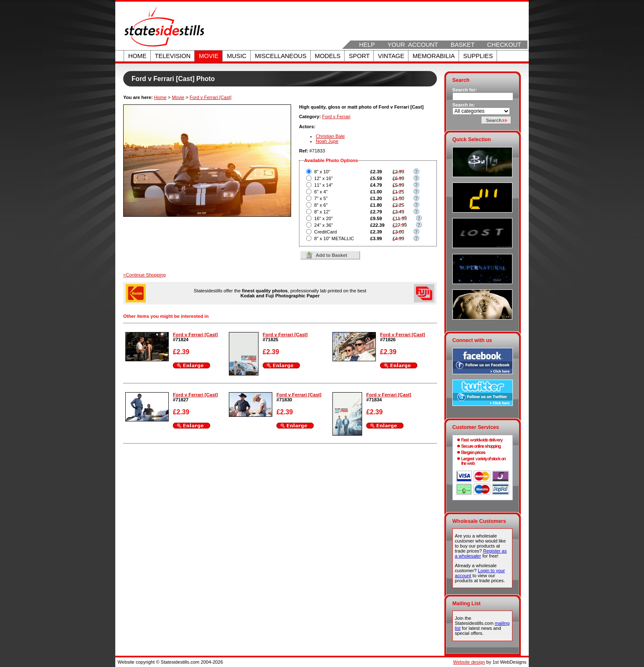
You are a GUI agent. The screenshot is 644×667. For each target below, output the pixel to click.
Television (173, 56)
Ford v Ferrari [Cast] (210, 97)
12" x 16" (323, 178)
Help (367, 45)
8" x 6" (321, 205)
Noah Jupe (327, 141)
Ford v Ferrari (336, 117)
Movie (209, 56)
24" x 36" (323, 225)
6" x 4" (321, 192)
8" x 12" (322, 212)
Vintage (391, 56)
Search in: (464, 105)
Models (328, 56)
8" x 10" (322, 172)
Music (237, 56)
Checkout (504, 45)
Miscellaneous (281, 56)
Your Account (413, 45)
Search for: (465, 90)
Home (137, 56)
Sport (359, 56)
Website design (469, 662)
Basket (463, 45)
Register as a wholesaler (481, 553)
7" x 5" (321, 198)
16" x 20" (323, 218)
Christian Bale (330, 136)
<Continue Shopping (145, 275)
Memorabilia (434, 56)
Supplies (478, 56)
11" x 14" (323, 185)
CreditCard (325, 232)
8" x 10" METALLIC (334, 238)
